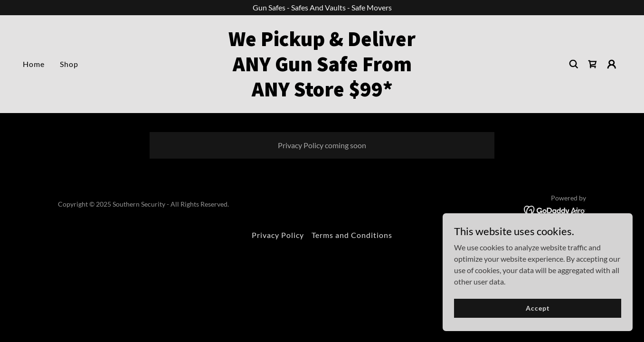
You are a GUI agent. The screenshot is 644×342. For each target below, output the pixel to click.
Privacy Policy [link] (278, 235)
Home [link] (34, 64)
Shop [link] (69, 64)
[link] (322, 93)
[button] (612, 64)
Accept (537, 308)
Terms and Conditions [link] (352, 235)
